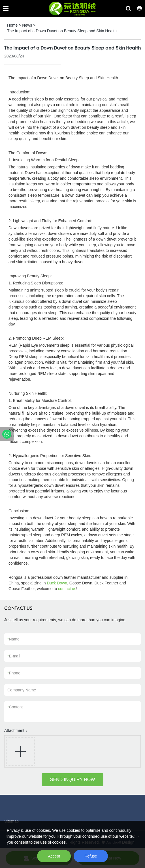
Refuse (91, 856)
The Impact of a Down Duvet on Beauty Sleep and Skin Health (62, 31)
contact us (67, 589)
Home (12, 25)
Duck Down (57, 583)
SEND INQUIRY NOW (73, 780)
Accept (54, 856)
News (27, 25)
